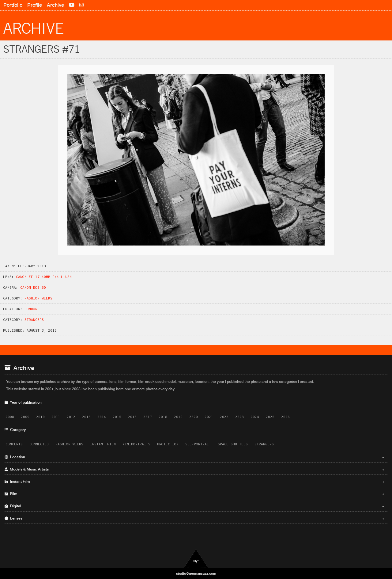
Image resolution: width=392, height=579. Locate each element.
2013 (86, 417)
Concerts (14, 444)
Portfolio (13, 5)
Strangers (34, 320)
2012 (71, 417)
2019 (178, 417)
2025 (270, 417)
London (31, 309)
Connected (39, 444)
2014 (102, 417)
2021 (209, 417)
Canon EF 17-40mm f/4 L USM (44, 277)
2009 (25, 417)
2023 (239, 417)
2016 (132, 417)
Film (194, 494)
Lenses (194, 518)
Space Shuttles (233, 444)
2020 (194, 417)
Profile (35, 5)
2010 (40, 417)
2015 (117, 417)
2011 (56, 417)
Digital (194, 506)
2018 (163, 417)
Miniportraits (136, 444)
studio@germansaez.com (196, 573)
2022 (224, 417)
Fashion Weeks (38, 298)
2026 (285, 417)
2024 (255, 417)
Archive (55, 5)
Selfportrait (198, 444)
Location (194, 457)
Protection (168, 444)
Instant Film (103, 444)
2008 (10, 417)
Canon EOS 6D (33, 288)
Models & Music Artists (194, 469)
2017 (148, 417)
